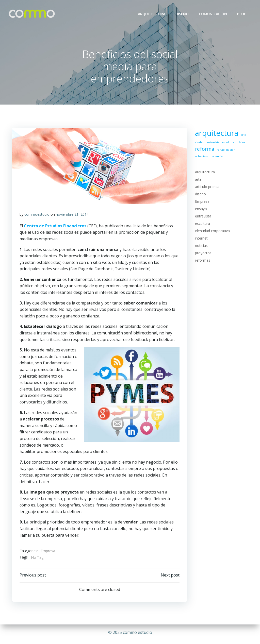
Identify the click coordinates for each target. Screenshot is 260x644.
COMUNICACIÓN (213, 14)
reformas (202, 260)
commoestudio (37, 215)
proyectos (203, 253)
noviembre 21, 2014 (72, 215)
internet (201, 238)
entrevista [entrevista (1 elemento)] (213, 143)
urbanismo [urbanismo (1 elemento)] (202, 156)
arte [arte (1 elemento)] (243, 135)
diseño (200, 194)
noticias (201, 246)
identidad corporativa (212, 231)
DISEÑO (182, 14)
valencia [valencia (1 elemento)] (217, 156)
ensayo (201, 209)
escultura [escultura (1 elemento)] (228, 143)
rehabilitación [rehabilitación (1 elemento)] (226, 150)
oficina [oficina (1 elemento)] (241, 143)
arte (198, 180)
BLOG (242, 14)
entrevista (203, 216)
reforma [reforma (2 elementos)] (204, 149)
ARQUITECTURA (152, 14)
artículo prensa (207, 187)
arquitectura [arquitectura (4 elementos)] (216, 133)
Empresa (48, 551)
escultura (202, 224)
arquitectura (205, 172)
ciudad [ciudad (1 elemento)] (199, 143)
